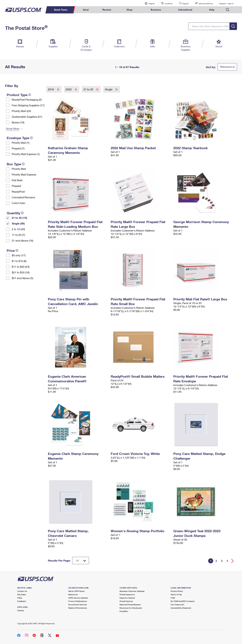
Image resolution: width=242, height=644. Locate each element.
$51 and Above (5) (22, 278)
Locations (168, 4)
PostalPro (124, 611)
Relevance (226, 67)
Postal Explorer (126, 601)
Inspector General (127, 598)
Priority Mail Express (24, 174)
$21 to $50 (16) (21, 272)
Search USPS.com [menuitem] (228, 10)
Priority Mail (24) (21, 111)
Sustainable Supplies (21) (27, 117)
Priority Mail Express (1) (26, 154)
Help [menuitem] (212, 10)
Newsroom (73, 594)
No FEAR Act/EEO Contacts (183, 601)
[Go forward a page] (233, 561)
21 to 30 (89, 89)
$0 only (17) (19, 255)
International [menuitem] (185, 10)
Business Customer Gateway (132, 591)
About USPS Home (76, 591)
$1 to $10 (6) (19, 261)
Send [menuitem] (86, 10)
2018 (51, 89)
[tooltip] (30, 95)
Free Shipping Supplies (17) (28, 105)
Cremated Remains (23, 197)
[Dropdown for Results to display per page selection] (81, 561)
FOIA (173, 598)
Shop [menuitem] (130, 10)
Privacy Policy (177, 591)
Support (186, 4)
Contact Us (22, 591)
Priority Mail (19, 169)
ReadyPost (18, 192)
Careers (21, 610)
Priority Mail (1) (21, 143)
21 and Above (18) (22, 240)
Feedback (22, 601)
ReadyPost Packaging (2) (27, 99)
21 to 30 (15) (19, 218)
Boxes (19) (18, 122)
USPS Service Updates (78, 598)
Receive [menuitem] (107, 10)
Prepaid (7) (18, 148)
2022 (69, 89)
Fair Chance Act (177, 605)
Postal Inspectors (127, 594)
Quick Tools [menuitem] (61, 10)
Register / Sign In (226, 4)
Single (109, 89)
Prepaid (16, 186)
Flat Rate (17, 180)
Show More (13, 128)
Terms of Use (176, 594)
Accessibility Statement (181, 608)
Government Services (78, 605)
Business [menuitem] (156, 10)
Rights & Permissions (78, 608)
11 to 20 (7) (18, 235)
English (148, 3)
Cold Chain (19, 203)
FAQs (20, 598)
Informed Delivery (206, 4)
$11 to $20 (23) (21, 267)
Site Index (22, 594)
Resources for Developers (131, 608)
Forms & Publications (78, 601)
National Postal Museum (130, 605)
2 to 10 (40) (18, 229)
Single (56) (18, 223)
